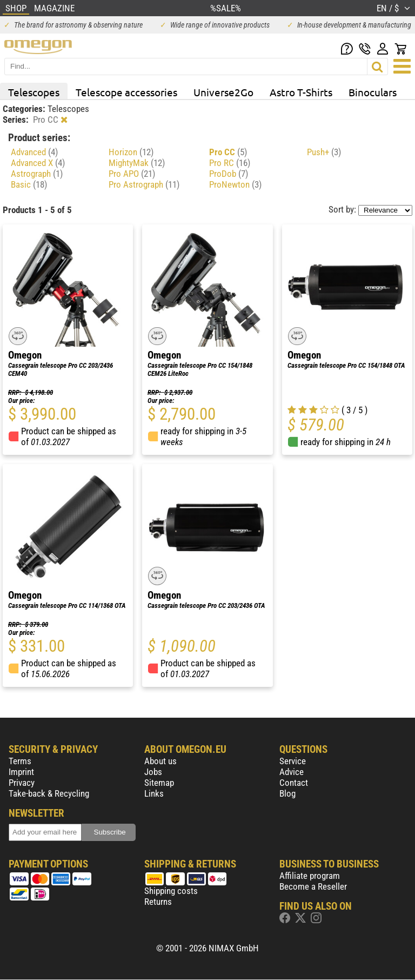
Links (154, 793)
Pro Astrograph (144, 184)
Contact (294, 783)
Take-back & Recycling (49, 793)
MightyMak (137, 163)
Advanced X (38, 163)
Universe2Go (223, 92)
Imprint (21, 772)
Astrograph (37, 174)
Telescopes (34, 92)
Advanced (34, 152)
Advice (292, 772)
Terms (20, 761)
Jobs (153, 772)
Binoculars (373, 92)
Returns (158, 902)
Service (293, 761)
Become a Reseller (313, 886)
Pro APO (132, 174)
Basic (29, 184)
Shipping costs (171, 891)
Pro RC (230, 163)
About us (160, 761)
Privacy (22, 783)
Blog (287, 793)
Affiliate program (310, 876)
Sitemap (159, 783)
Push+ (324, 152)
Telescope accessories (126, 92)
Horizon (131, 152)
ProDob (229, 174)
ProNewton (235, 184)
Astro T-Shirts (301, 92)
